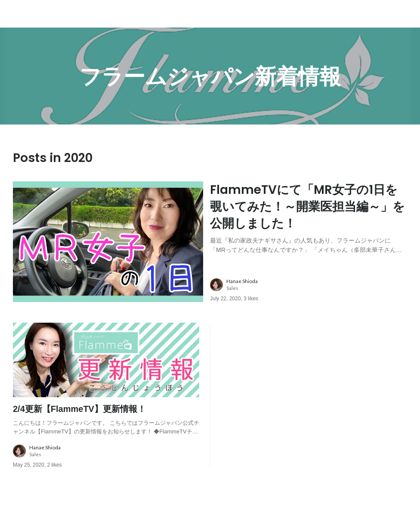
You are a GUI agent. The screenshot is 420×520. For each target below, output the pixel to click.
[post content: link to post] (309, 217)
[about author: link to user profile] (314, 285)
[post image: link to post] (108, 242)
